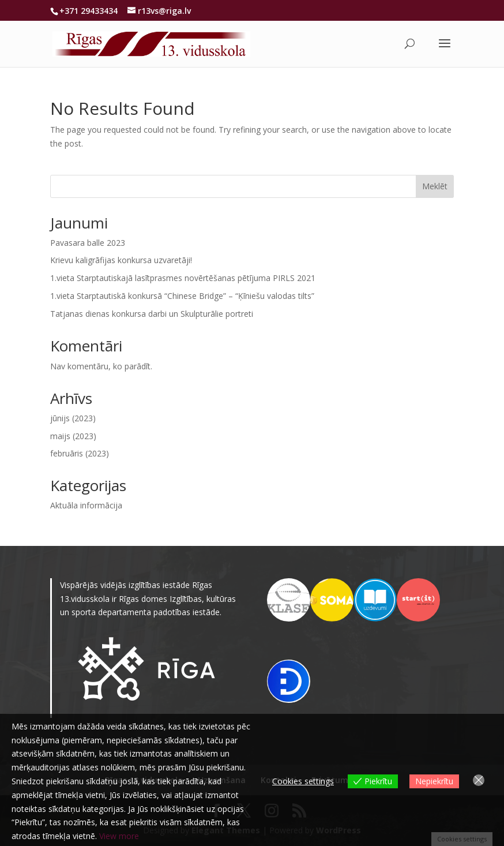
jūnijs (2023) (73, 418)
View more (119, 836)
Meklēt (435, 186)
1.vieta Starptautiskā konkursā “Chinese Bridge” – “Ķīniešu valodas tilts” (182, 296)
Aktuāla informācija (86, 505)
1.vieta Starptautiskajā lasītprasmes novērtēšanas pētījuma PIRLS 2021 (183, 278)
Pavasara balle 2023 (88, 243)
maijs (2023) (73, 436)
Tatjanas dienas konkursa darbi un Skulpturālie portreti (152, 314)
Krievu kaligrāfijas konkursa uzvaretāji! (121, 260)
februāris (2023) (80, 453)
